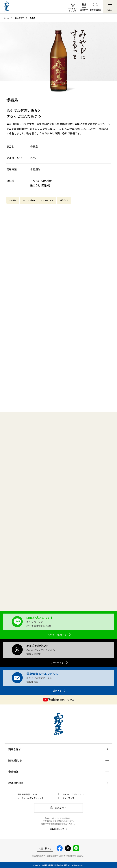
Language (59, 808)
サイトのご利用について (73, 794)
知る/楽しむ (15, 760)
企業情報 (13, 772)
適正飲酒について (59, 828)
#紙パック (64, 200)
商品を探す (15, 749)
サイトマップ (68, 798)
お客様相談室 (16, 783)
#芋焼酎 (13, 200)
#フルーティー (47, 200)
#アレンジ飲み (29, 200)
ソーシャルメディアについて (31, 798)
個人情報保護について (28, 794)
